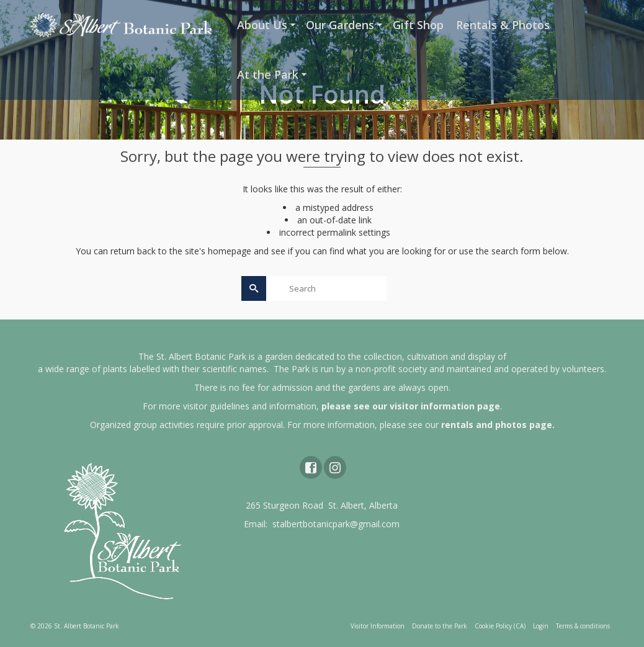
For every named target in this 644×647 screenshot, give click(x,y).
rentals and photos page (497, 425)
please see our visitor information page (411, 406)
